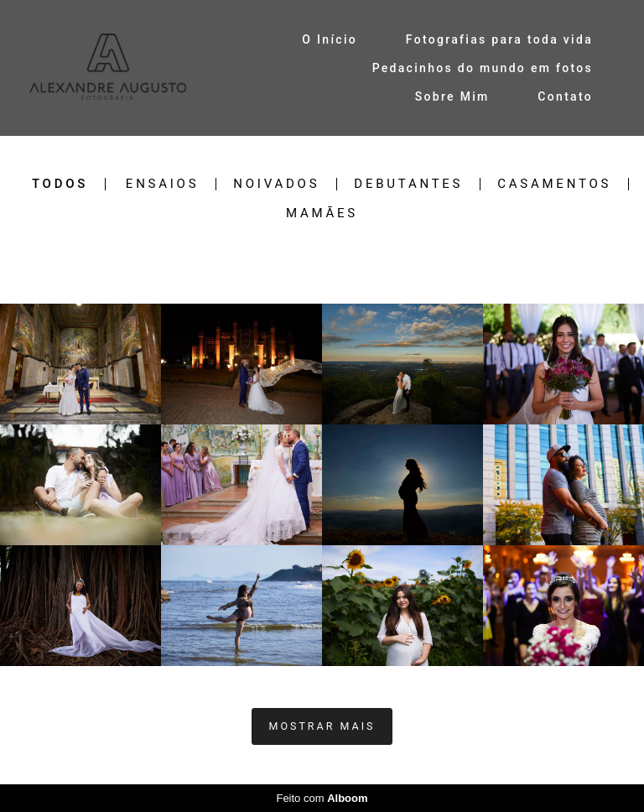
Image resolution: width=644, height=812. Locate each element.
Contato (565, 96)
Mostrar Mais (322, 726)
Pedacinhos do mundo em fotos (483, 68)
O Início (330, 39)
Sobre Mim (452, 96)
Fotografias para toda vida (499, 39)
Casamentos (554, 184)
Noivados (276, 184)
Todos (60, 184)
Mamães (322, 213)
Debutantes (408, 184)
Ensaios (162, 184)
